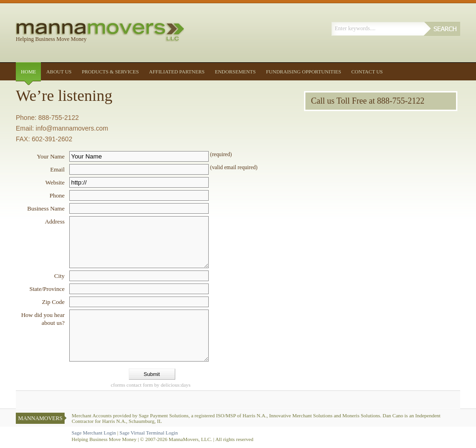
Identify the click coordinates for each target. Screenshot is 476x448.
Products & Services (110, 72)
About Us (59, 72)
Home (28, 72)
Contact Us (367, 72)
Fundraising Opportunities (304, 72)
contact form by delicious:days (151, 385)
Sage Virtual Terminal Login (149, 433)
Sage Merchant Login (94, 433)
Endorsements (235, 72)
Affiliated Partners (177, 72)
